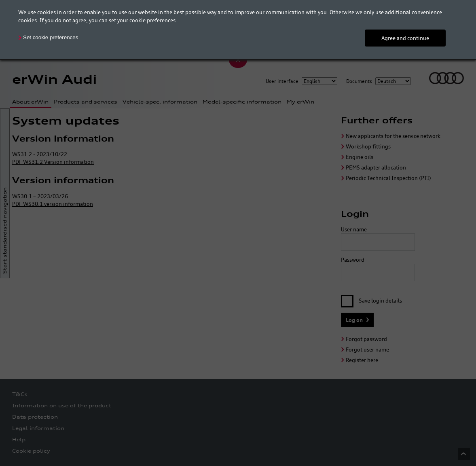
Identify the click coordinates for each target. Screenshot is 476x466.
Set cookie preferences (51, 37)
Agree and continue (405, 38)
